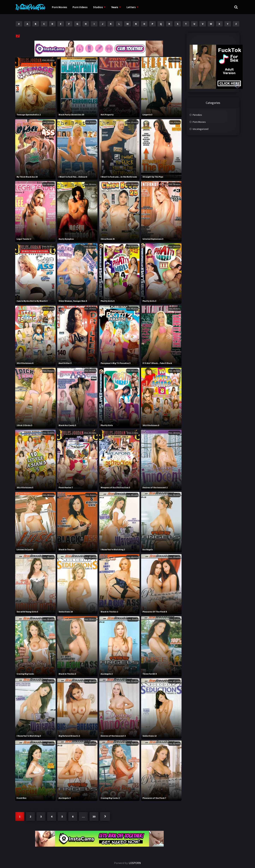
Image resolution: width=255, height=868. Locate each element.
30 (94, 816)
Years (115, 7)
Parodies (197, 115)
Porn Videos (80, 7)
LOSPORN (135, 863)
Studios (98, 7)
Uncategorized (201, 129)
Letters (131, 7)
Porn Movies (59, 7)
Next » (105, 816)
